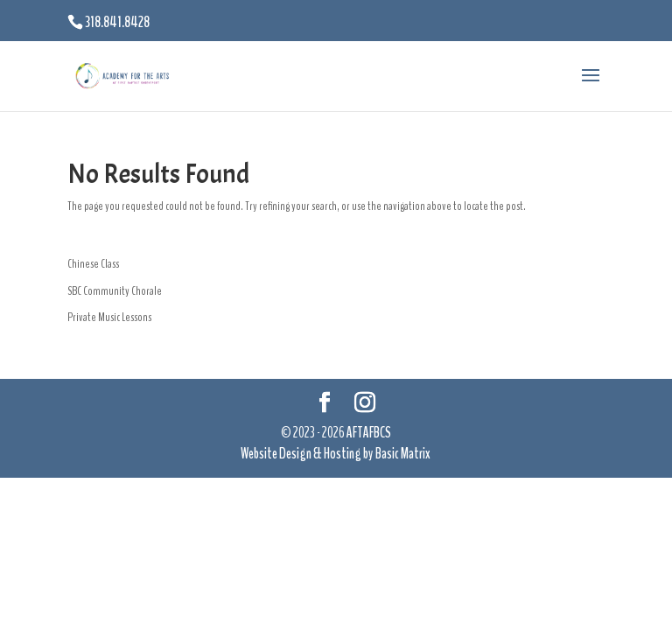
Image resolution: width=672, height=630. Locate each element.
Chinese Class (93, 264)
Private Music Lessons (109, 317)
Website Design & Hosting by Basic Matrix (336, 454)
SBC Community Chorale (115, 291)
